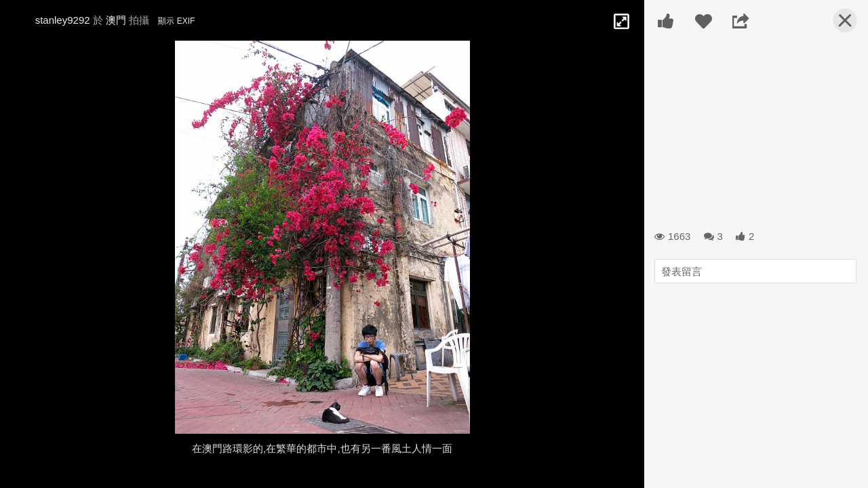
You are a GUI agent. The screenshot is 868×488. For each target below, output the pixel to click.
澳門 (116, 20)
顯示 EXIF (176, 21)
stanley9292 (63, 20)
